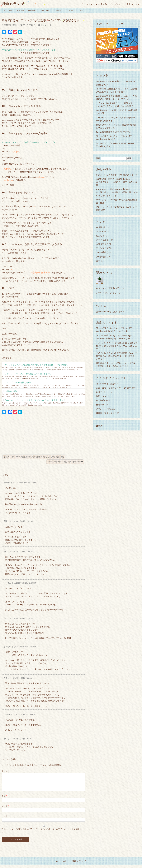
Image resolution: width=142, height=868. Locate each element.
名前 (4, 799)
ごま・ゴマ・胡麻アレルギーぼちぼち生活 (116, 388)
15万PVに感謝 (11, 391)
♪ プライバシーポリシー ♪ (108, 293)
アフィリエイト (103, 240)
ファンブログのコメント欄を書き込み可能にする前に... (29, 374)
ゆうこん (7, 583)
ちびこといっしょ (104, 392)
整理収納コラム (103, 405)
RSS (99, 426)
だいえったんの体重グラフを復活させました (117, 175)
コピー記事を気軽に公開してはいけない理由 (65, 462)
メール (5, 809)
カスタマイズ (70, 11)
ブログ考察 (57, 11)
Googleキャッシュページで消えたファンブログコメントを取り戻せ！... (36, 400)
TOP (3, 11)
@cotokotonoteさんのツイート (110, 312)
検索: (98, 158)
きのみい (7, 647)
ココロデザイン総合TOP (107, 384)
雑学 (81, 11)
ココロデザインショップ (107, 413)
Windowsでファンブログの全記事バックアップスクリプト (29, 50)
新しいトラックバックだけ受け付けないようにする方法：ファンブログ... (37, 365)
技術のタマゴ (13, 3)
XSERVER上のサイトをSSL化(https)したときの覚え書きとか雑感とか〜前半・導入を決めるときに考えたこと (117, 192)
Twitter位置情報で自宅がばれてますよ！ (115, 132)
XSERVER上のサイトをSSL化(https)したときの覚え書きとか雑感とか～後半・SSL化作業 (117, 182)
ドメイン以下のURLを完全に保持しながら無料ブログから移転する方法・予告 (34, 457)
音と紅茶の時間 (103, 400)
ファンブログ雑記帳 (105, 409)
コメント (6, 771)
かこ (6, 552)
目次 (11, 11)
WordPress (32, 11)
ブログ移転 (45, 11)
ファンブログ (29, 25)
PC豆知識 (20, 11)
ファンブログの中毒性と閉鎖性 (18, 382)
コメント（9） (47, 25)
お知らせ (100, 236)
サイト (5, 819)
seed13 (7, 483)
